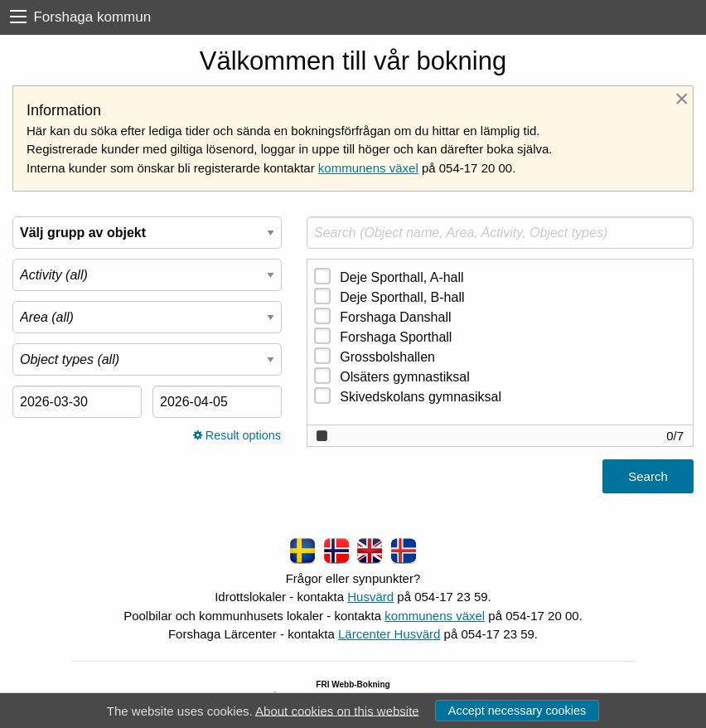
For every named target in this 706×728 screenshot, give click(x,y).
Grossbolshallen (387, 357)
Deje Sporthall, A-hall (401, 277)
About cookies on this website (337, 710)
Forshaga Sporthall (396, 337)
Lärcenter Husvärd (389, 634)
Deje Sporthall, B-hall (402, 297)
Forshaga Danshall (395, 317)
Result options (237, 435)
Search (648, 476)
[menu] (18, 17)
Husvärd (370, 597)
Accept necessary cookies (517, 711)
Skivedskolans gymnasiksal (421, 397)
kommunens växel (368, 168)
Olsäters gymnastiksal (405, 377)
